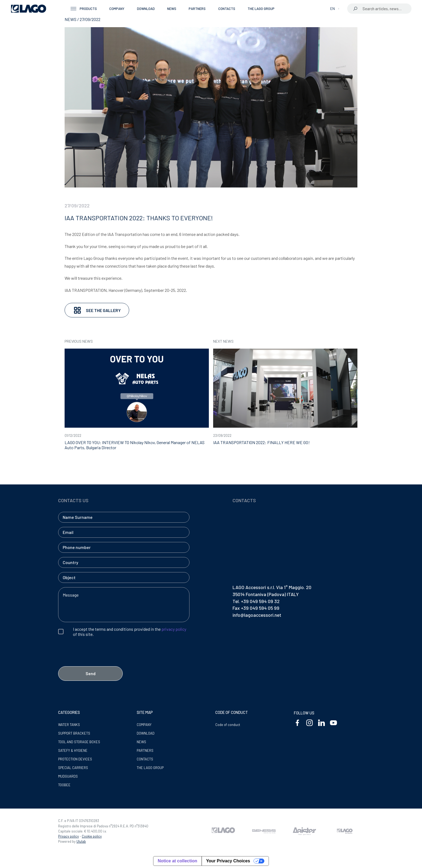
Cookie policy (92, 836)
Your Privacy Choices (228, 861)
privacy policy (174, 629)
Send (91, 673)
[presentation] (99, 661)
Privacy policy (68, 836)
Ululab (81, 841)
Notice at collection (177, 861)
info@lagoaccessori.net (257, 615)
